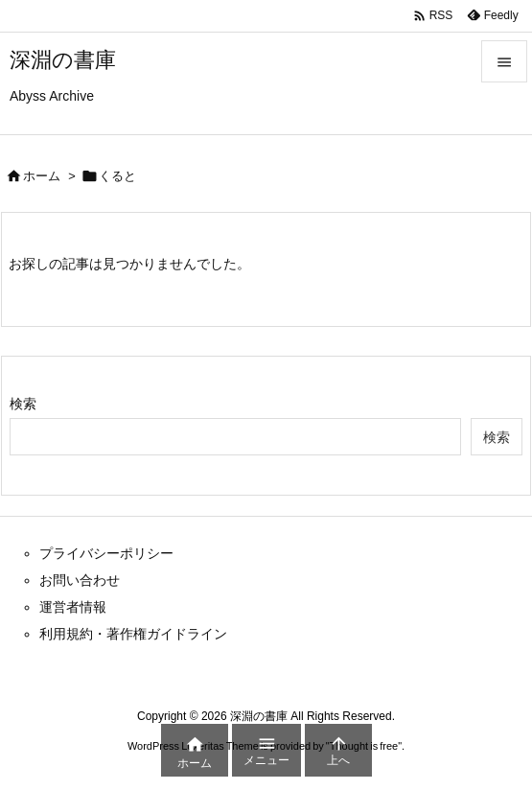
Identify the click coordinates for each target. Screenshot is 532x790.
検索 (23, 404)
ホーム (42, 176)
